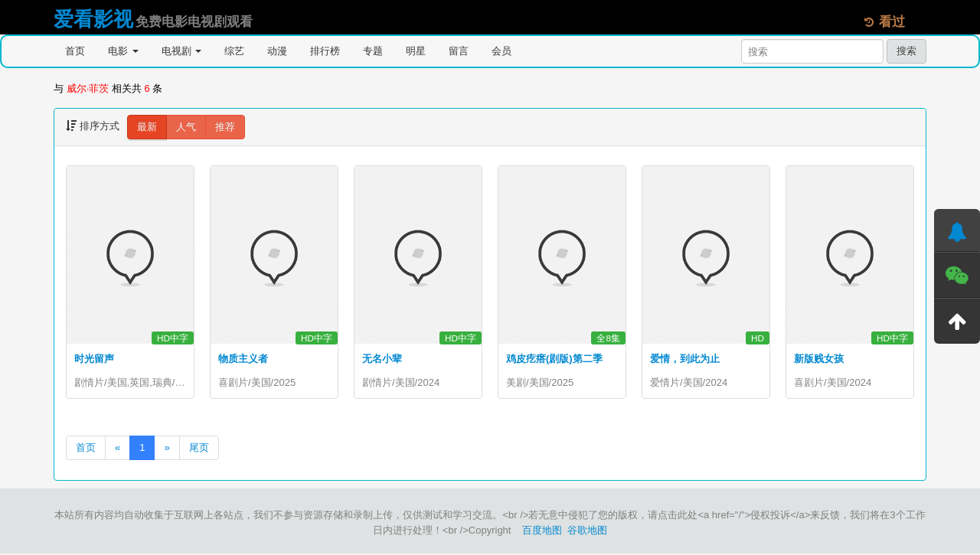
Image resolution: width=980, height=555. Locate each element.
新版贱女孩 (819, 359)
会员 (501, 51)
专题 (373, 51)
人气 (186, 127)
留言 (459, 51)
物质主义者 (243, 359)
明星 (416, 51)
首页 (75, 51)
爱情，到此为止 (685, 359)
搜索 (906, 51)
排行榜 (325, 51)
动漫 (277, 51)
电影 (123, 51)
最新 (147, 127)
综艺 (234, 51)
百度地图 (542, 532)
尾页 (199, 449)
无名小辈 (382, 359)
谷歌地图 (587, 532)
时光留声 (94, 359)
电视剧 (182, 51)
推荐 (225, 127)
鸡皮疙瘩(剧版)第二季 (554, 359)
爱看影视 (93, 19)
